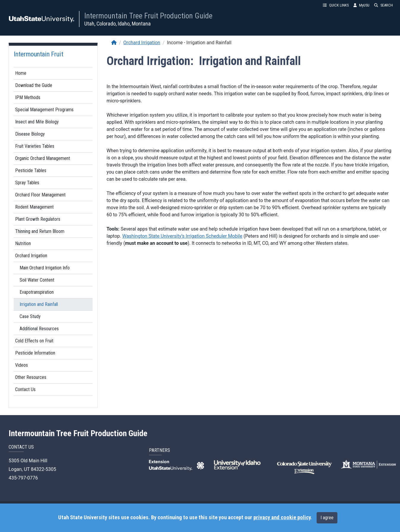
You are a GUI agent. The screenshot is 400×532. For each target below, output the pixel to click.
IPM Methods (28, 97)
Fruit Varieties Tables (35, 146)
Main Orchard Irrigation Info (45, 268)
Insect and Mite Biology (37, 122)
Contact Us (25, 389)
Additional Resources (39, 329)
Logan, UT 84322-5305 (32, 469)
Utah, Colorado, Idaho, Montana (118, 24)
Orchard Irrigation (31, 256)
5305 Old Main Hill (28, 461)
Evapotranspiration (37, 292)
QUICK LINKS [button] (336, 5)
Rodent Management (34, 207)
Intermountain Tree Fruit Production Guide (148, 16)
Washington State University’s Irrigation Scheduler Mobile (182, 236)
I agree (327, 518)
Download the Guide (34, 85)
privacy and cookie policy (282, 517)
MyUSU (361, 5)
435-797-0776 (23, 478)
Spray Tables (27, 183)
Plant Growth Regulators (38, 219)
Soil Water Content (37, 280)
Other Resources (31, 377)
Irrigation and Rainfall (39, 304)
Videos (22, 365)
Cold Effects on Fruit (34, 341)
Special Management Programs (44, 110)
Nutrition (23, 243)
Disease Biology (30, 134)
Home (21, 73)
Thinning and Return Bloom (40, 231)
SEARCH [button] (384, 5)
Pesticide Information (35, 353)
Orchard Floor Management (40, 195)
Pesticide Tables (31, 170)
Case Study (30, 316)
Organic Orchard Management (43, 158)
